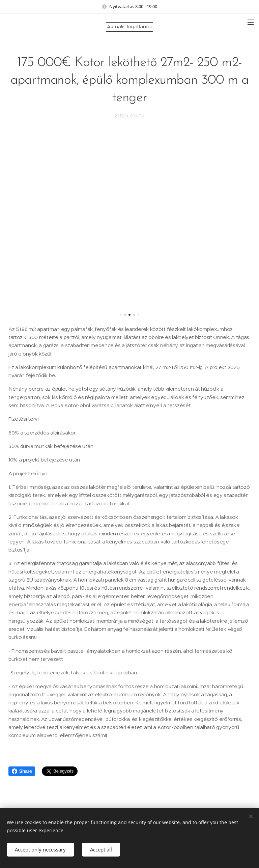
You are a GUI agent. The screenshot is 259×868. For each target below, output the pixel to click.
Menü (251, 22)
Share (22, 771)
